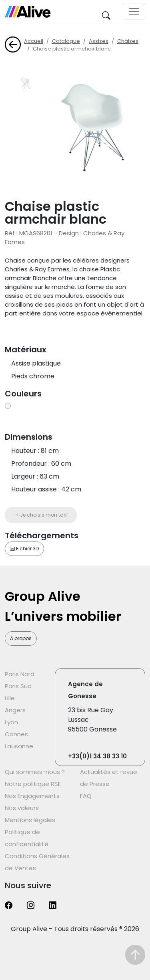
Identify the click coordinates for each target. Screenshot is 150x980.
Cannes (16, 734)
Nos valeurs (22, 808)
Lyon (11, 722)
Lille (10, 698)
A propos (21, 638)
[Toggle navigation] (134, 12)
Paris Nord (20, 674)
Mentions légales (30, 820)
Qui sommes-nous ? (35, 772)
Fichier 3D (24, 549)
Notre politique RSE (33, 784)
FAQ (86, 796)
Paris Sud (18, 686)
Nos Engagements (32, 796)
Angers (15, 710)
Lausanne (19, 746)
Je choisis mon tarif (41, 515)
